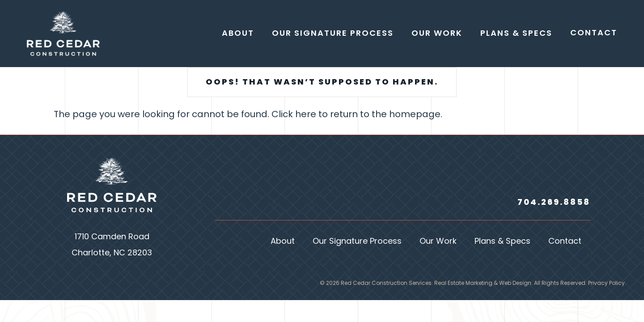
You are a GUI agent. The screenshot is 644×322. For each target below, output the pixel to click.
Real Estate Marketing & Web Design (483, 284)
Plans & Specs (502, 242)
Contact (565, 242)
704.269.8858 (554, 203)
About (283, 242)
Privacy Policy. (607, 284)
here (306, 115)
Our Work (438, 242)
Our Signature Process (357, 242)
